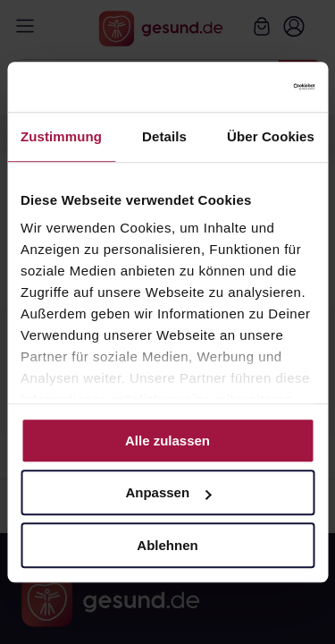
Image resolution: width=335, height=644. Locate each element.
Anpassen (168, 492)
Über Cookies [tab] (271, 136)
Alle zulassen (167, 441)
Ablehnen (167, 545)
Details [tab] (164, 136)
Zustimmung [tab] (61, 136)
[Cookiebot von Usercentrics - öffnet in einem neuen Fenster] (239, 87)
